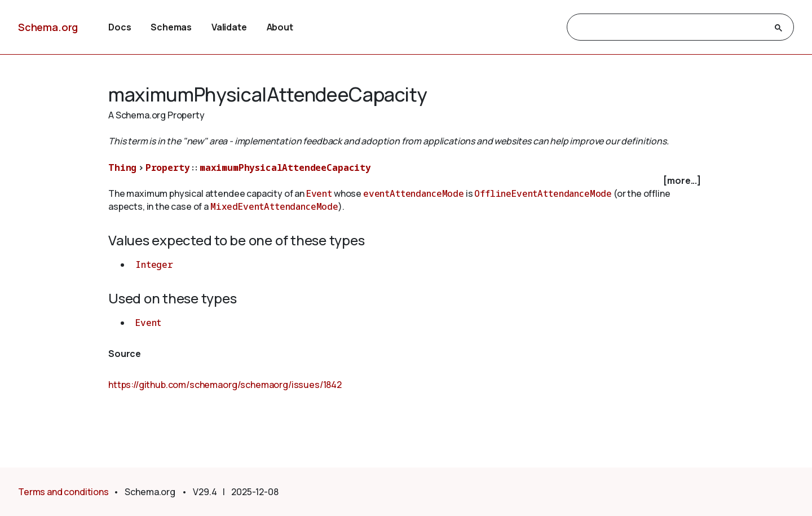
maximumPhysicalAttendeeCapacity (285, 167)
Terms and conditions (63, 492)
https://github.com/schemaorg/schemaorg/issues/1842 (225, 385)
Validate (229, 27)
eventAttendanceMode (414, 193)
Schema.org (48, 27)
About (280, 27)
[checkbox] (406, 181)
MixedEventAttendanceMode (274, 206)
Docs (120, 27)
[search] (670, 28)
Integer (154, 264)
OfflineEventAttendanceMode (543, 193)
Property (168, 167)
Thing (122, 167)
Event (319, 193)
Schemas (171, 27)
